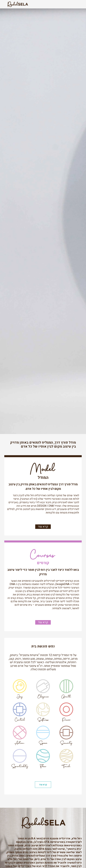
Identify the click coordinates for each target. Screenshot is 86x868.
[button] (77, 4)
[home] (17, 4)
